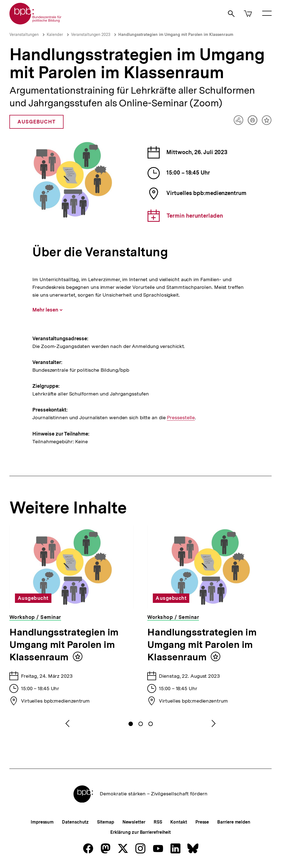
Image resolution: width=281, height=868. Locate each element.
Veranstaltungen (24, 35)
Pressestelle (181, 418)
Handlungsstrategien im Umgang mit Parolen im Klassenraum (176, 35)
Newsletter (134, 822)
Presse (202, 822)
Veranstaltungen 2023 (91, 35)
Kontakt (178, 822)
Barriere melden (234, 822)
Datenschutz (75, 822)
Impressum (42, 822)
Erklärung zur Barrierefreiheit (140, 832)
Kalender (55, 35)
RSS (158, 822)
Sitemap (105, 822)
